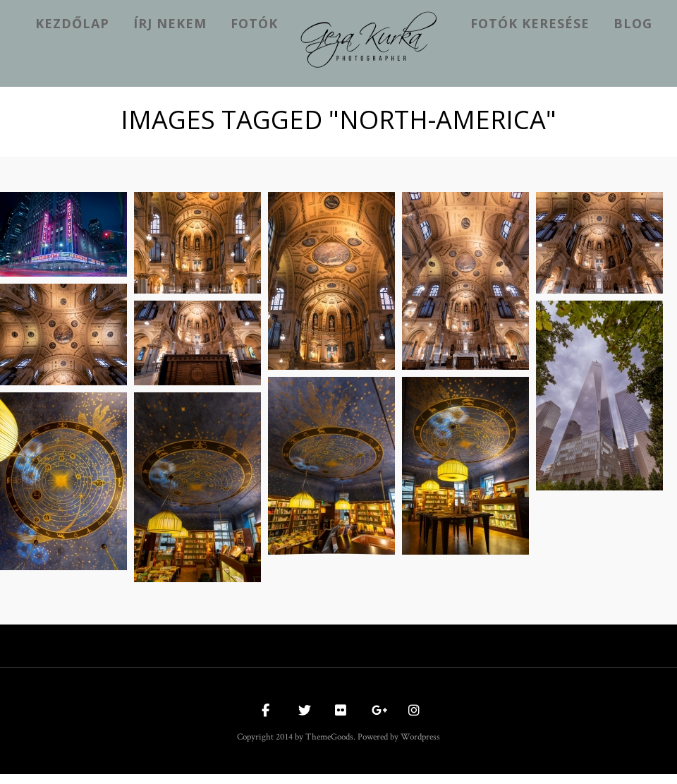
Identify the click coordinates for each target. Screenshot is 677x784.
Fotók (254, 23)
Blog (633, 23)
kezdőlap (72, 23)
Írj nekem (170, 23)
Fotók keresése (530, 23)
